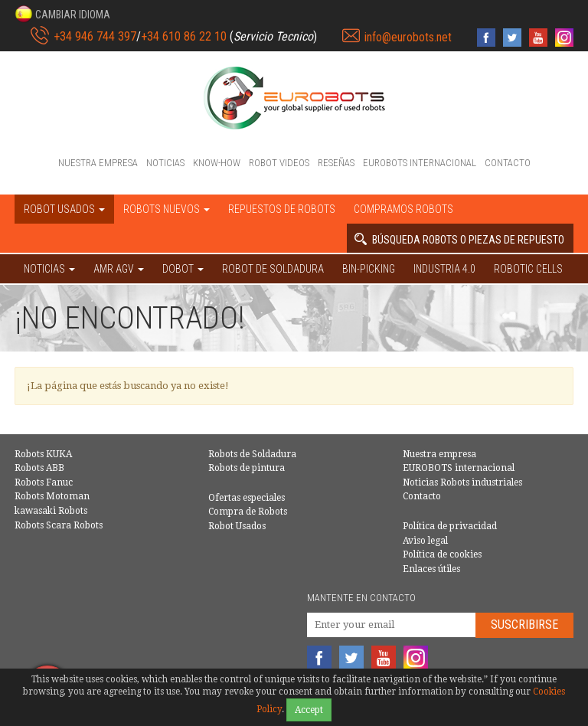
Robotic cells (528, 269)
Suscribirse (524, 625)
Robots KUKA (43, 454)
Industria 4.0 (444, 269)
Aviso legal (425, 541)
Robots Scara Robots (59, 525)
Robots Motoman (52, 496)
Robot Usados (237, 526)
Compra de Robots (248, 512)
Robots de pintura (247, 468)
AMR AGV (119, 269)
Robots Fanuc (44, 482)
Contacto (508, 163)
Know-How (217, 163)
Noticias (165, 163)
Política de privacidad (450, 526)
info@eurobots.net (408, 37)
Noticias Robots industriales (462, 482)
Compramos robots (403, 209)
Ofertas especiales (247, 498)
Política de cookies (442, 554)
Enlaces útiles (431, 569)
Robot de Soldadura (273, 269)
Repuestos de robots (282, 209)
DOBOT (183, 269)
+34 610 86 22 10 (184, 36)
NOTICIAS (49, 269)
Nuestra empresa (98, 163)
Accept (309, 710)
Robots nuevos (167, 209)
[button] (62, 14)
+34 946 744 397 (95, 36)
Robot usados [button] (64, 209)
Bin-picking (369, 269)
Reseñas (336, 163)
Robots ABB (39, 468)
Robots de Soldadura (252, 454)
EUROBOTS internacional (420, 163)
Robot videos (279, 163)
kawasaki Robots (51, 511)
